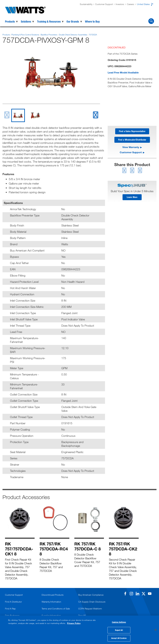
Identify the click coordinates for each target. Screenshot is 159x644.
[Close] (156, 629)
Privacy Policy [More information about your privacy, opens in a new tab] (74, 622)
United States (143, 4)
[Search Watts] (151, 21)
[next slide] (96, 115)
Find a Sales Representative (132, 131)
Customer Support (104, 4)
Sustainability (86, 4)
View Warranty (131, 148)
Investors (120, 4)
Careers (131, 4)
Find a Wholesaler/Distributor (132, 140)
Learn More (132, 198)
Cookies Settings (119, 621)
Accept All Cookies (119, 637)
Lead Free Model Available (123, 72)
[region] (79, 629)
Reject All (119, 629)
